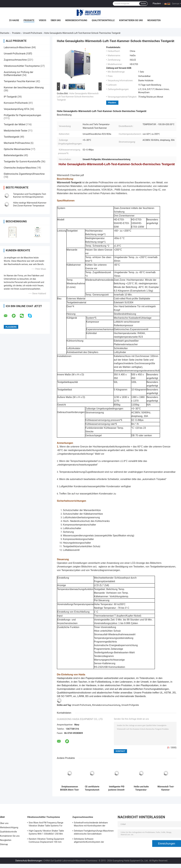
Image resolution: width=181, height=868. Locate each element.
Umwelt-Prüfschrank (33, 33)
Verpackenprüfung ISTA (16, 109)
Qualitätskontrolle (103, 20)
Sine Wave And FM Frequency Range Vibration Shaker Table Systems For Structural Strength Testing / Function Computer (46, 825)
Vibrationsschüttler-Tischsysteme (22, 66)
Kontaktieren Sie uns (131, 20)
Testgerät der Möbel (15, 124)
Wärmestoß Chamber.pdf (70, 175)
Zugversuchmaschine (15, 60)
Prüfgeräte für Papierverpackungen (22, 115)
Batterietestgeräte (13, 155)
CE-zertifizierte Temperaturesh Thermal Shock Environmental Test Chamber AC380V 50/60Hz (92, 788)
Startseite (5, 33)
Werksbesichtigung (76, 20)
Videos (43, 20)
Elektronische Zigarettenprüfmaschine (24, 174)
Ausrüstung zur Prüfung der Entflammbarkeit (18, 74)
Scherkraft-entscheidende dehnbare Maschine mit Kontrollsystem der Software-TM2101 (91, 825)
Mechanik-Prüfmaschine (17, 143)
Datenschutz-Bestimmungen (29, 861)
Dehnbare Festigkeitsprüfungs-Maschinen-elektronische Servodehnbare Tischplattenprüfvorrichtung (94, 833)
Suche (143, 4)
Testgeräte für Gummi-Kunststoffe (22, 162)
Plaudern (157, 3)
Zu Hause (14, 20)
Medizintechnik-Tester (16, 131)
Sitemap (4, 844)
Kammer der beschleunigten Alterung (24, 88)
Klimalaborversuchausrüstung (106, 705)
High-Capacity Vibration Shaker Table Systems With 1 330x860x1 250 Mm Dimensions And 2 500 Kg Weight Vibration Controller (46, 833)
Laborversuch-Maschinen (17, 47)
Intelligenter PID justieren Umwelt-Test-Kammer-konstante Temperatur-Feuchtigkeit (117, 788)
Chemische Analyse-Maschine (20, 168)
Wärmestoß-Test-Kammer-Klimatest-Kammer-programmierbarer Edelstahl (166, 788)
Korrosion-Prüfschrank (16, 103)
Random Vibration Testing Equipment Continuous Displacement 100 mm (46, 840)
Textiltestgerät (11, 137)
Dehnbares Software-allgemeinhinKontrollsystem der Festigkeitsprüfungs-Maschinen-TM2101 (93, 841)
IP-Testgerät (10, 97)
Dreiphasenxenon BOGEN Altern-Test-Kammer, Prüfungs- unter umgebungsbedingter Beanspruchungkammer (70, 788)
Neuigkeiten (154, 20)
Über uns (56, 20)
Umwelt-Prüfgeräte (130, 705)
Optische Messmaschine (17, 149)
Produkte (29, 20)
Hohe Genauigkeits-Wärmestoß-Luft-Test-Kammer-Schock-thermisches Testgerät (78, 97)
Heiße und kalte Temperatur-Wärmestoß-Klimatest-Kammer (141, 788)
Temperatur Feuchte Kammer (19, 81)
